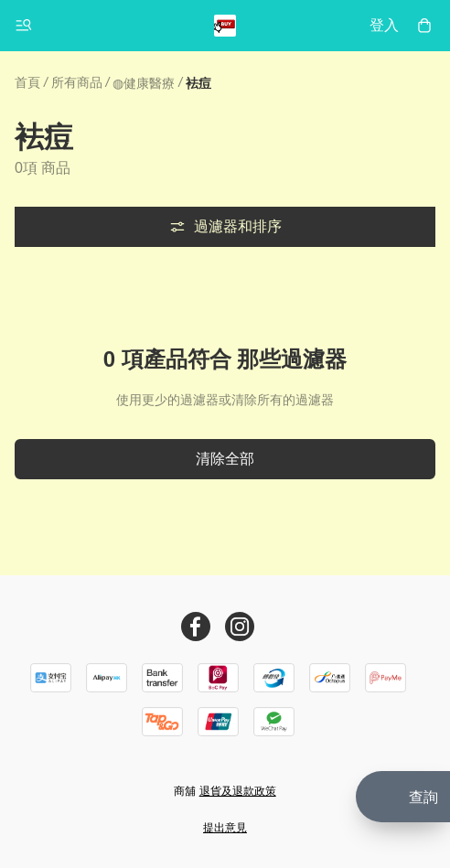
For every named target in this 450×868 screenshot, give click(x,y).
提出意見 (225, 828)
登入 (384, 25)
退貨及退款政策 (238, 791)
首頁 (27, 82)
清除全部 (225, 459)
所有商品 (77, 82)
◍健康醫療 (144, 83)
